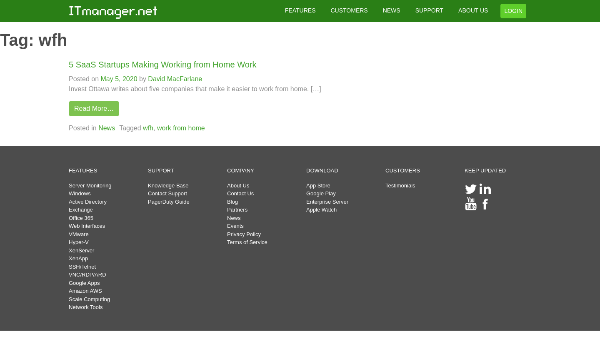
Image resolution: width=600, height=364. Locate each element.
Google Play (321, 193)
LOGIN (513, 11)
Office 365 (81, 218)
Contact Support (167, 193)
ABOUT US (473, 10)
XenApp (78, 258)
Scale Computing (89, 299)
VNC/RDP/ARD (87, 275)
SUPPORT (429, 10)
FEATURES (300, 10)
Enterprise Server (327, 202)
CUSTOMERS (349, 10)
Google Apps (84, 283)
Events (235, 226)
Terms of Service (247, 242)
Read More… (94, 108)
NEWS (392, 10)
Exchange (81, 210)
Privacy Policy (244, 234)
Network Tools (86, 307)
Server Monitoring (90, 186)
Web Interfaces (87, 226)
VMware (79, 234)
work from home (181, 128)
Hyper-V (79, 242)
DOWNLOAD (322, 171)
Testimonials (400, 186)
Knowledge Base (168, 186)
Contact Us (240, 193)
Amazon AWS (85, 291)
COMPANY (241, 171)
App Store (318, 186)
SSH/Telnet (82, 267)
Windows (80, 193)
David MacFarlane (174, 79)
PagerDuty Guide (169, 202)
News (107, 128)
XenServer (81, 251)
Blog (232, 202)
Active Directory (88, 202)
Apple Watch (321, 210)
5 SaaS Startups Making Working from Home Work (163, 65)
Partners (237, 210)
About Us (238, 186)
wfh (148, 128)
